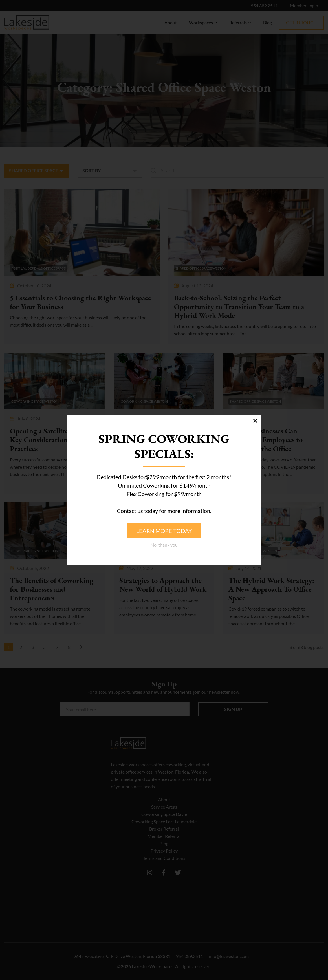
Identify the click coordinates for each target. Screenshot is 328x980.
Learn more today (164, 531)
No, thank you (164, 545)
